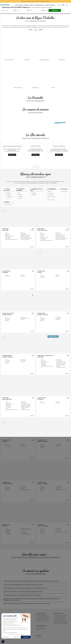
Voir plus (32, 247)
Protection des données (41, 629)
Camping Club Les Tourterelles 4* (60, 622)
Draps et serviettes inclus (51, 197)
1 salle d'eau (33, 193)
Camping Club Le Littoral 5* (42, 621)
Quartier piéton (64, 192)
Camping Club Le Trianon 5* (42, 615)
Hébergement (7, 193)
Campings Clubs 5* (29, 5)
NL (41, 637)
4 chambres (19, 198)
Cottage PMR (9, 196)
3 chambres (19, 196)
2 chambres (19, 195)
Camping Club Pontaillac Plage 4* (61, 615)
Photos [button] (31, 30)
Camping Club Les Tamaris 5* (42, 619)
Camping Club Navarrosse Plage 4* (61, 621)
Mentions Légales (40, 627)
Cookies (38, 630)
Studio (18, 193)
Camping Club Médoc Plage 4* (60, 617)
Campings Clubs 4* (40, 5)
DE (38, 637)
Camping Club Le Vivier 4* (59, 618)
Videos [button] (41, 30)
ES (40, 637)
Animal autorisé (7, 205)
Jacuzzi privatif (50, 200)
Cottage (8, 195)
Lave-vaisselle (50, 195)
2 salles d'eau (33, 195)
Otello (8, 198)
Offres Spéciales (50, 5)
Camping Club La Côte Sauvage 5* (43, 618)
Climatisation (50, 193)
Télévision (49, 192)
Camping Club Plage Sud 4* (59, 619)
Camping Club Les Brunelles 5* (42, 617)
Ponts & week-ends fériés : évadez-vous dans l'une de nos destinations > (35, 1)
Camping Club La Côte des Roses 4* (61, 624)
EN (37, 637)
